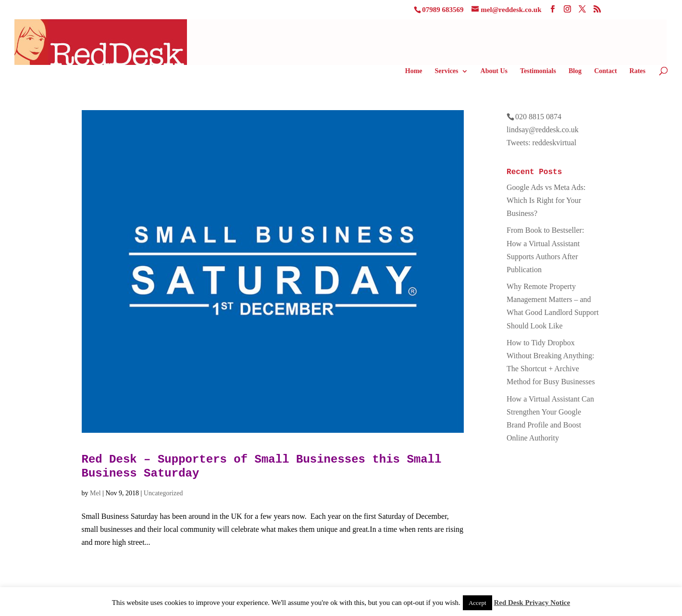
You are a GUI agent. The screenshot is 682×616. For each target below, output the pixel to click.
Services (447, 71)
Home (414, 71)
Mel (95, 493)
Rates (638, 71)
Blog (575, 71)
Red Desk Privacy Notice (532, 603)
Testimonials (538, 71)
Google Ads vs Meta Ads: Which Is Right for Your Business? (546, 200)
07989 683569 (443, 10)
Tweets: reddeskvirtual (541, 143)
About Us (494, 71)
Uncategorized (163, 493)
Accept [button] (477, 603)
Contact (605, 71)
